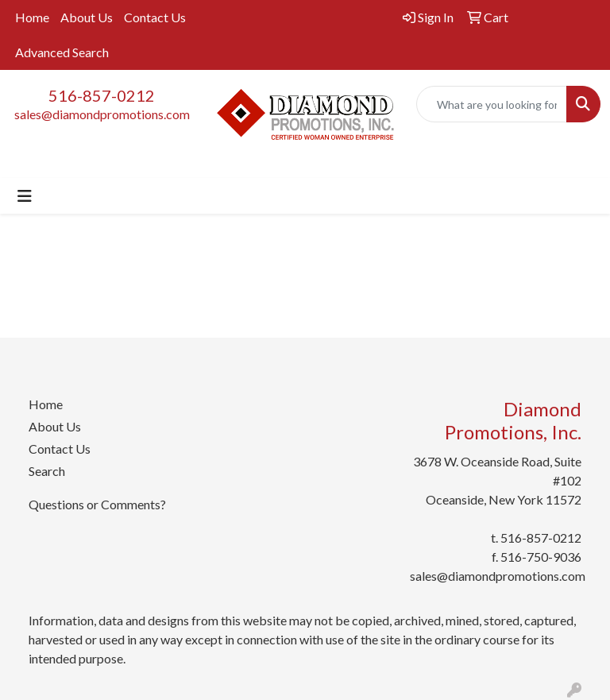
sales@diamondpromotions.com (102, 114)
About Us (87, 17)
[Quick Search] (492, 104)
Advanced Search (62, 52)
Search (47, 471)
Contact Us (155, 17)
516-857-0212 (102, 95)
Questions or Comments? (97, 504)
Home (32, 17)
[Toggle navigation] (25, 196)
